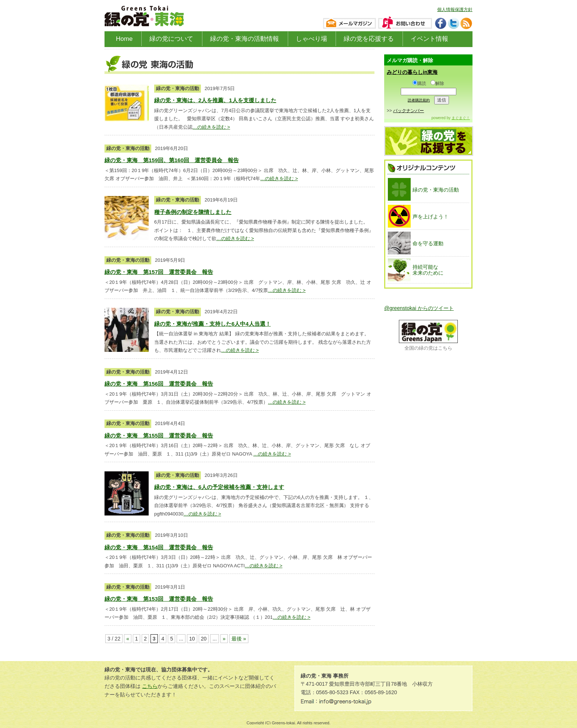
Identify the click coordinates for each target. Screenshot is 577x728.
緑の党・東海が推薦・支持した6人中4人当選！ (213, 324)
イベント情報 (429, 39)
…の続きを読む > (211, 127)
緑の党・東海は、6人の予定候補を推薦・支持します (219, 487)
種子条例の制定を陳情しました (193, 212)
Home (124, 39)
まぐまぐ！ (461, 118)
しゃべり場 (311, 39)
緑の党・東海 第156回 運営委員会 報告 (159, 384)
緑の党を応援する (369, 39)
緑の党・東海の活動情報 (245, 39)
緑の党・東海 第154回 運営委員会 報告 (159, 547)
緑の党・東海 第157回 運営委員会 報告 (159, 272)
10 (192, 639)
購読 (419, 83)
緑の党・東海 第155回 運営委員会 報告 (159, 436)
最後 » (239, 639)
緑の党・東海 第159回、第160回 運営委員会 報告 (172, 160)
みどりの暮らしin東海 (412, 72)
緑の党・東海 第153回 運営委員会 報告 (159, 599)
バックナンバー (408, 111)
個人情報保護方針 (455, 10)
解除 (437, 83)
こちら (150, 686)
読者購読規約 (419, 100)
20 (204, 639)
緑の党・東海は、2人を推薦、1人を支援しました (215, 100)
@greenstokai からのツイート (419, 308)
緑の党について (171, 39)
